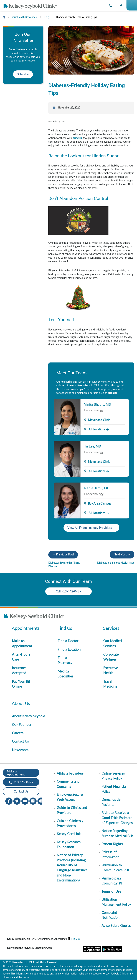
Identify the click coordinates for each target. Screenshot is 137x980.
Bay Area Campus (99, 503)
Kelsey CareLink (69, 834)
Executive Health (111, 670)
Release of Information (110, 854)
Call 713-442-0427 (69, 591)
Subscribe (23, 74)
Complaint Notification (111, 915)
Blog (46, 17)
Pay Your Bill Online (21, 684)
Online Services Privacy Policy (113, 776)
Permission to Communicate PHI (115, 868)
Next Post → (122, 554)
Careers (18, 733)
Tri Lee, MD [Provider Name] (93, 446)
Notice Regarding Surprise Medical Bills (117, 833)
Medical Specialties (65, 674)
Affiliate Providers (70, 773)
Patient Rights (112, 844)
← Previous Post (63, 554)
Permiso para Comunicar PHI (113, 881)
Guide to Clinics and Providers (72, 810)
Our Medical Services (113, 643)
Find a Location (69, 649)
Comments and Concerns (68, 784)
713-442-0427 (21, 782)
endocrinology (69, 382)
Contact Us (20, 741)
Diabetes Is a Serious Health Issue (116, 563)
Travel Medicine (110, 684)
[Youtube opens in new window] (25, 801)
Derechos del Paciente (111, 802)
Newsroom (20, 750)
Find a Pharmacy (65, 660)
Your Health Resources (24, 17)
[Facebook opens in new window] (9, 801)
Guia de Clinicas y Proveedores (70, 823)
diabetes (77, 138)
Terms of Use (111, 891)
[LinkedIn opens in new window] (33, 801)
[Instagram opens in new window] (41, 801)
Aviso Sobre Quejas (116, 925)
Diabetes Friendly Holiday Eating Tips (76, 17)
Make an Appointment (22, 643)
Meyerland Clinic (99, 420)
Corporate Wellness (111, 657)
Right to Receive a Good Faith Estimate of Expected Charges (117, 818)
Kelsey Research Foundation (69, 844)
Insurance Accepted (19, 670)
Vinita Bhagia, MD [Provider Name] (98, 405)
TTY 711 (74, 939)
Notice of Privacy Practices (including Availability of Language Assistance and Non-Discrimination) (72, 868)
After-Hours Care (21, 657)
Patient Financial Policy (114, 789)
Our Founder (22, 725)
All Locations (95, 429)
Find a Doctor (68, 641)
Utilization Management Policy (116, 902)
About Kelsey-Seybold (29, 716)
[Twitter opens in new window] (17, 801)
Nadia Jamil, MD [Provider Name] (97, 488)
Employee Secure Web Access (70, 797)
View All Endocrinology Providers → (91, 528)
